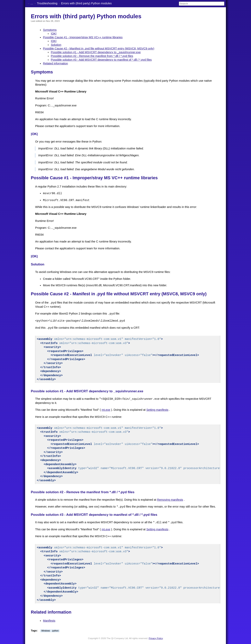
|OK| (54, 34)
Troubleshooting (47, 3)
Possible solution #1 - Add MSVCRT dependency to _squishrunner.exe (96, 52)
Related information (55, 63)
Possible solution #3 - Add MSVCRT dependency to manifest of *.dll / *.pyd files (101, 60)
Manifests (49, 621)
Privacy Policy (156, 638)
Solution (56, 45)
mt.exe (106, 410)
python (55, 631)
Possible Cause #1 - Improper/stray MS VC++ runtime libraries (83, 37)
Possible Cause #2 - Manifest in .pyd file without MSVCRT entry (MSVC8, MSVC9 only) (99, 48)
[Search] (202, 4)
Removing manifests (170, 500)
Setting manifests (157, 410)
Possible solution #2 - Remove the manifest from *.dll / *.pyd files (92, 56)
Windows (46, 631)
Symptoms (50, 30)
